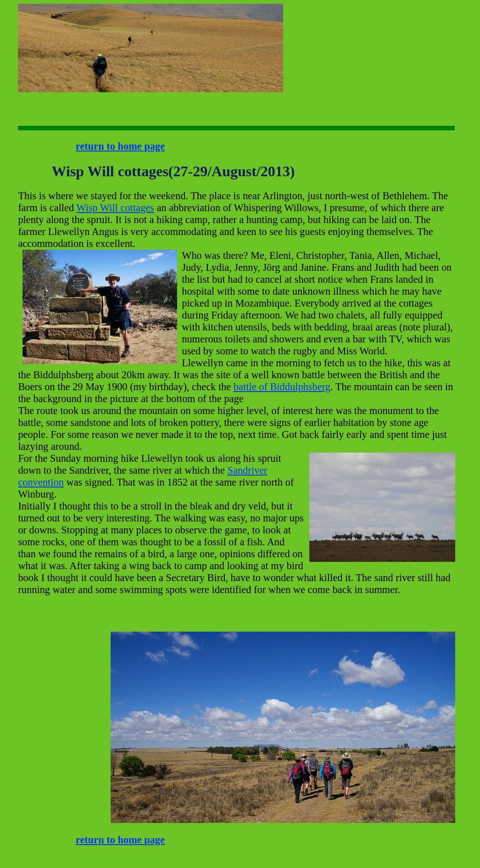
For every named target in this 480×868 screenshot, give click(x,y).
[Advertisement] (312, 32)
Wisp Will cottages (115, 208)
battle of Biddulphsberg (282, 387)
